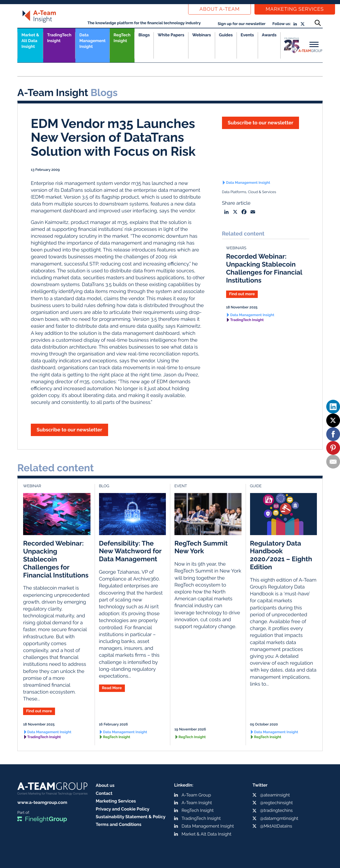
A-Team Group (196, 795)
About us (105, 785)
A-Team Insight (197, 803)
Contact (104, 793)
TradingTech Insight (59, 38)
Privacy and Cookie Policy (123, 809)
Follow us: (282, 24)
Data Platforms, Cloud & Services (249, 192)
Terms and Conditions (119, 824)
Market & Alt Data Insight (206, 834)
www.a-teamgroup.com (42, 802)
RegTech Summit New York (201, 547)
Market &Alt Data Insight (30, 41)
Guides (226, 35)
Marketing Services (295, 9)
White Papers (171, 35)
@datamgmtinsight (279, 818)
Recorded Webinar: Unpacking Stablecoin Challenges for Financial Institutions (264, 268)
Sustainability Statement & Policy (131, 817)
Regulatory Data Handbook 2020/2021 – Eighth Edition (281, 555)
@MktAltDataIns (276, 826)
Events (247, 35)
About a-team (220, 9)
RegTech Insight (122, 38)
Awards (269, 35)
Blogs (144, 35)
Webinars (202, 35)
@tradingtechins (276, 810)
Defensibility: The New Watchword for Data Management (130, 551)
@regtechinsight (276, 803)
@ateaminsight (275, 795)
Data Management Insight (92, 41)
